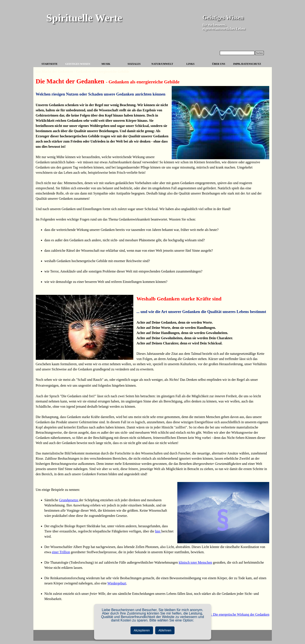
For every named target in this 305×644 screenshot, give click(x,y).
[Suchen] (237, 53)
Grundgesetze (69, 500)
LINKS (190, 64)
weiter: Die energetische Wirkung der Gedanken (236, 614)
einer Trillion (61, 552)
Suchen (259, 53)
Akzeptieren (142, 630)
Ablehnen (165, 630)
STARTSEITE (49, 64)
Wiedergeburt (117, 583)
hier (158, 531)
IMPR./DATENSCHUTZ (247, 64)
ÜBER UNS (219, 64)
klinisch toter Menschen (196, 562)
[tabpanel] (153, 352)
